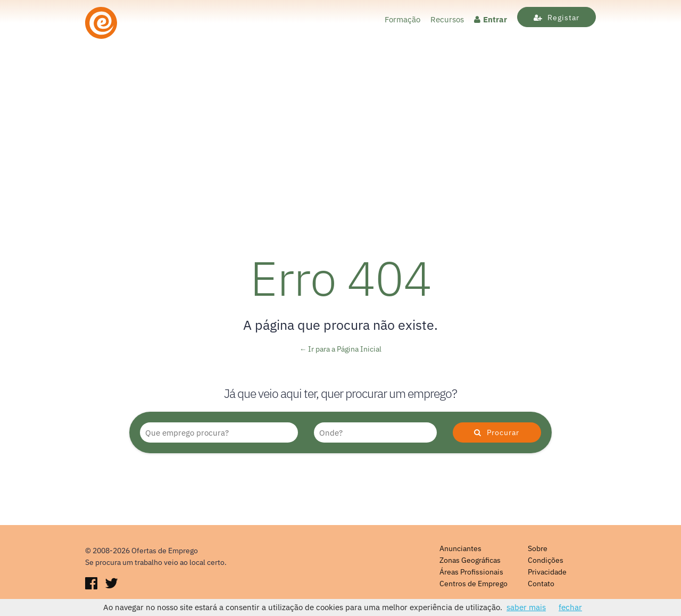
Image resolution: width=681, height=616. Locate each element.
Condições (546, 560)
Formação (402, 19)
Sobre (538, 548)
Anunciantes (460, 548)
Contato (541, 584)
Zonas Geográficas (470, 560)
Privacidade (547, 572)
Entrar (491, 19)
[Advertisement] (340, 154)
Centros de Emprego (474, 584)
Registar (557, 18)
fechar (570, 607)
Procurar (497, 432)
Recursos (447, 19)
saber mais (526, 607)
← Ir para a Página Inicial (341, 349)
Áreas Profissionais (471, 572)
